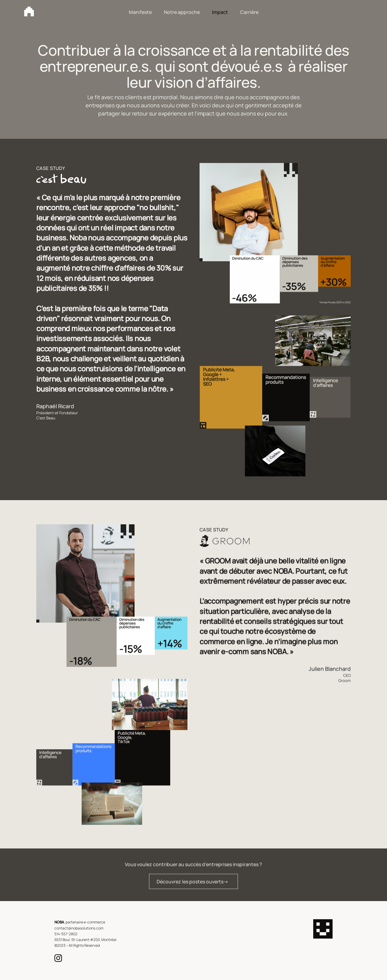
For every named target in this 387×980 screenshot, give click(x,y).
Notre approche (182, 12)
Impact (220, 12)
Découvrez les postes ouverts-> (192, 885)
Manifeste (140, 12)
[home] (29, 11)
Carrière (249, 12)
